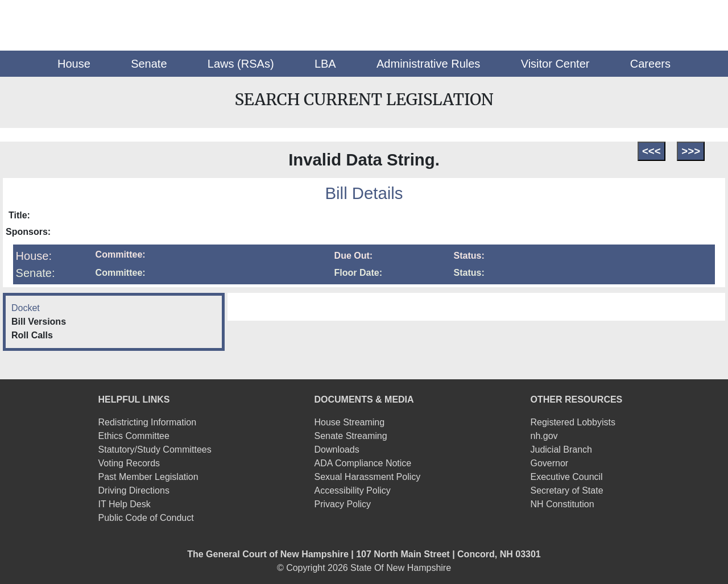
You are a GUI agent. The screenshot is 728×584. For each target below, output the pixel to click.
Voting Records (129, 463)
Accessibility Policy (353, 490)
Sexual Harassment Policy (368, 477)
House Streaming (350, 422)
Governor (549, 463)
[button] (74, 64)
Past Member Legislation (148, 477)
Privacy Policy (343, 504)
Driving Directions (134, 490)
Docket (26, 308)
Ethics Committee (134, 436)
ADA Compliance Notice (363, 463)
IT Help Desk (125, 504)
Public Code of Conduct (146, 518)
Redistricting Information (148, 422)
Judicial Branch (561, 450)
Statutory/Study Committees (155, 450)
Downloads (337, 450)
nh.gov (544, 436)
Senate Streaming (351, 436)
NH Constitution (562, 504)
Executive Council (566, 477)
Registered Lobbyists (572, 422)
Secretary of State (566, 490)
